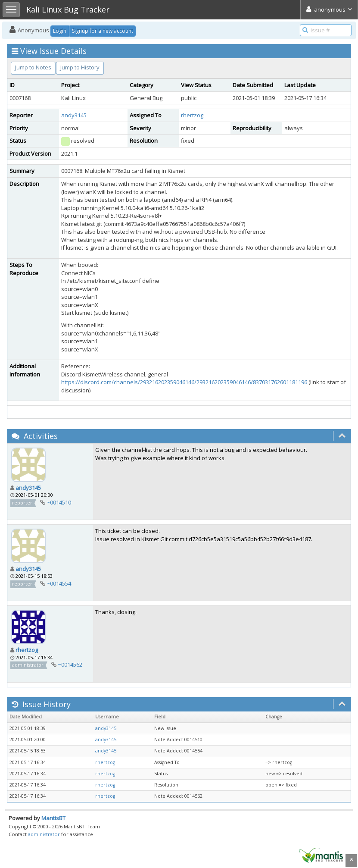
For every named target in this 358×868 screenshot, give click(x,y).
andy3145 (74, 115)
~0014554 (59, 583)
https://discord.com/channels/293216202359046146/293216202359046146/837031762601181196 (184, 382)
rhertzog (192, 115)
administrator (44, 834)
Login (60, 31)
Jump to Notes (33, 67)
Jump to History (80, 67)
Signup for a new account (103, 31)
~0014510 (59, 502)
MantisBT (53, 818)
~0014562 (70, 664)
